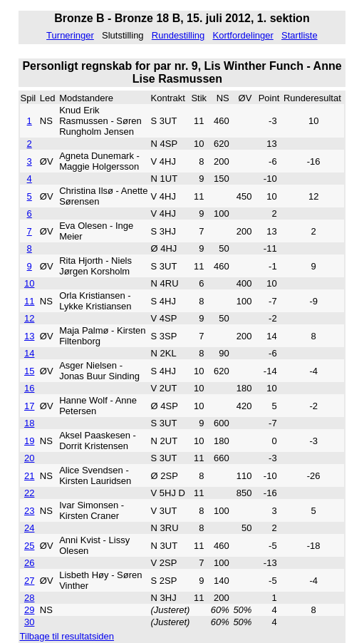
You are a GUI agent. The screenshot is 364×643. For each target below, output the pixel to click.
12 (29, 318)
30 (29, 622)
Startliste (300, 35)
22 (29, 493)
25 (29, 546)
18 (29, 423)
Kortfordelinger (243, 35)
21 (29, 476)
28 (29, 598)
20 (29, 458)
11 (29, 301)
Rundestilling (178, 35)
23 (29, 511)
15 (29, 371)
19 (29, 441)
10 (29, 283)
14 (29, 353)
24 (29, 528)
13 (29, 336)
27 (29, 581)
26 (29, 563)
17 (29, 406)
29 (29, 610)
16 (29, 388)
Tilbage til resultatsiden (67, 636)
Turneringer (70, 35)
